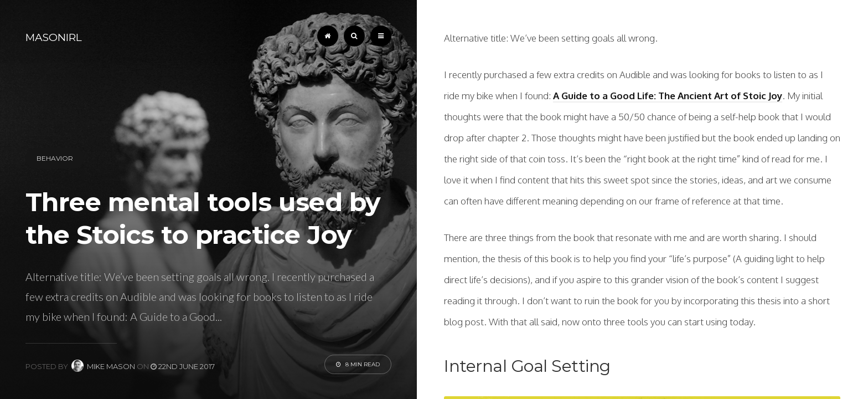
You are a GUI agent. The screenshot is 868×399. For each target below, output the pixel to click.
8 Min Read (358, 364)
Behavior (55, 158)
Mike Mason (103, 366)
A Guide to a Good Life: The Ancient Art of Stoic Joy (668, 96)
